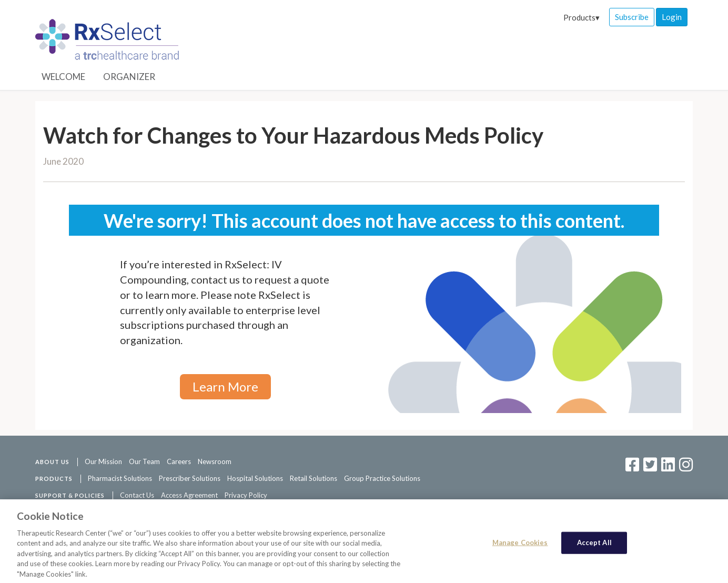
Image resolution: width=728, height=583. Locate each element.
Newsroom (215, 461)
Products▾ (582, 17)
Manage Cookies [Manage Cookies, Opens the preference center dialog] (520, 546)
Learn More (225, 386)
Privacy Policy (246, 495)
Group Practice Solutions (382, 478)
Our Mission (103, 461)
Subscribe (632, 17)
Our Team (144, 461)
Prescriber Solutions (190, 478)
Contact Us (137, 495)
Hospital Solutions (255, 478)
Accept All (594, 546)
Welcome (63, 77)
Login (672, 17)
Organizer (129, 77)
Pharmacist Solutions (120, 478)
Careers (179, 461)
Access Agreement (189, 495)
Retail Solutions (314, 478)
